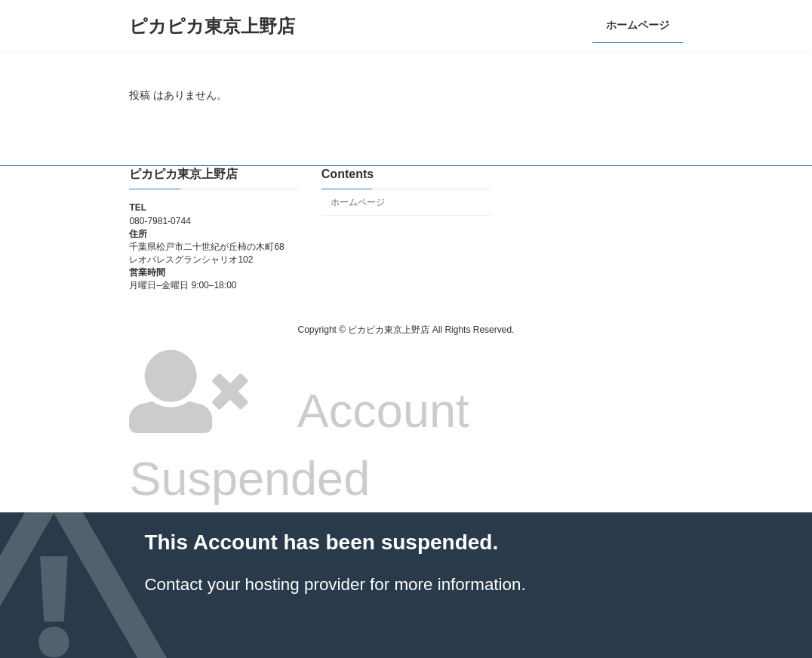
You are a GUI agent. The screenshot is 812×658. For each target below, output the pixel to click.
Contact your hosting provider (254, 584)
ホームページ (358, 202)
